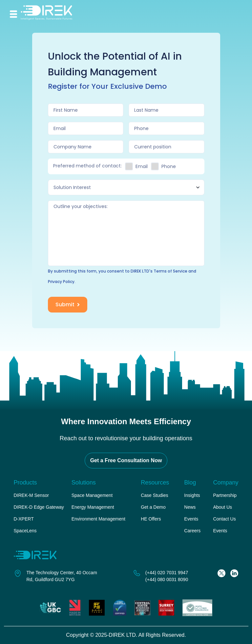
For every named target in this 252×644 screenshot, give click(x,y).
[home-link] (51, 14)
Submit (68, 304)
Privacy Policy (61, 282)
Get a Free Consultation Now (126, 460)
